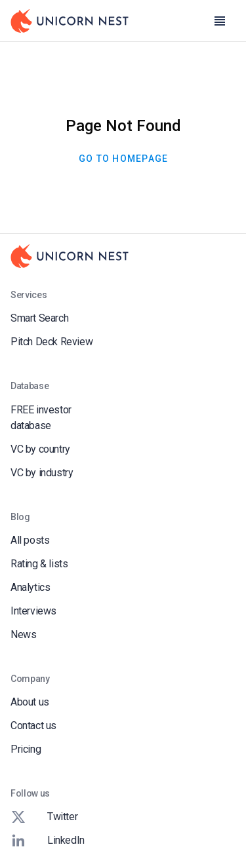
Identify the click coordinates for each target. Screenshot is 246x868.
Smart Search (39, 318)
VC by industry (42, 473)
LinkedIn (48, 840)
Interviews (33, 611)
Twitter (44, 817)
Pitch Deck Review (51, 342)
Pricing (26, 749)
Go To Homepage (123, 159)
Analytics (30, 587)
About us (30, 702)
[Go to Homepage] (70, 21)
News (23, 634)
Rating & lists (39, 564)
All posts (30, 540)
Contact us (33, 726)
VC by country (40, 449)
